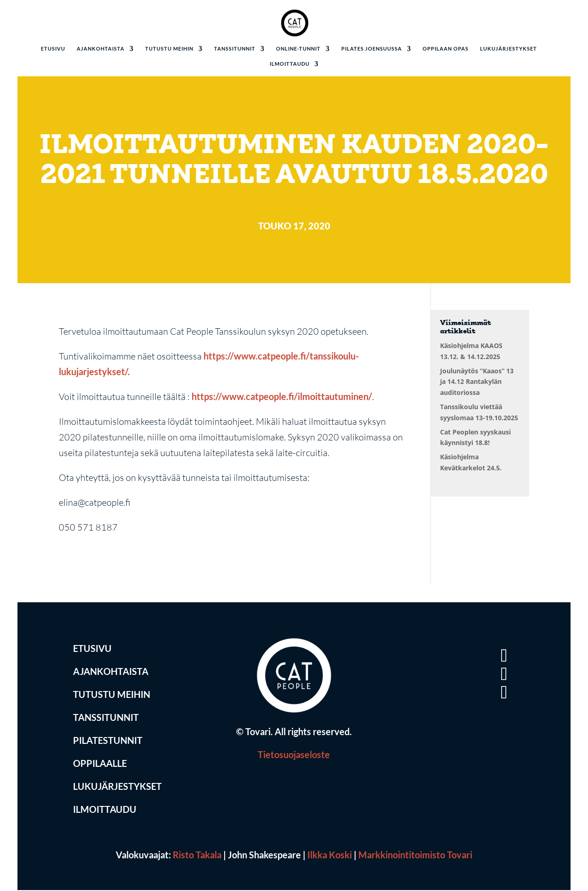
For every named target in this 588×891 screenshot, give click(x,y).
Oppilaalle (100, 765)
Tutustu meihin (169, 49)
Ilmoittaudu (290, 64)
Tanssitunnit (235, 49)
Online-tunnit (298, 49)
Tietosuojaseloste (294, 756)
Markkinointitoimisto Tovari (415, 856)
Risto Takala (197, 856)
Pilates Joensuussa (372, 49)
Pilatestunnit (108, 742)
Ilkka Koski (330, 856)
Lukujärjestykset (509, 49)
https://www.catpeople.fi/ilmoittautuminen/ (282, 398)
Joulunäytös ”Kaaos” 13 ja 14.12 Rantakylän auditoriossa (477, 382)
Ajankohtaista (101, 49)
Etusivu (53, 49)
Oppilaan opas (446, 49)
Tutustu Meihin (112, 696)
